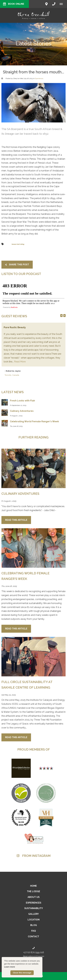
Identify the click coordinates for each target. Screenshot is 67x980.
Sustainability (34, 908)
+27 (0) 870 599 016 (34, 952)
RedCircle (14, 307)
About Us (34, 897)
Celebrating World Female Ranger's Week (25, 576)
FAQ (34, 931)
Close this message (22, 973)
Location (34, 920)
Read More (20, 362)
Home (33, 886)
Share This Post (17, 265)
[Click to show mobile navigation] (62, 4)
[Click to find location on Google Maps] (46, 4)
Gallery (33, 914)
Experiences (39, 79)
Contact (33, 937)
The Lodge (33, 891)
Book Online (14, 4)
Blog (34, 925)
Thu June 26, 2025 (9, 586)
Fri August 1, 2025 (9, 501)
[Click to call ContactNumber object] (54, 4)
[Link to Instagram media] (33, 865)
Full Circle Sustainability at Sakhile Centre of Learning (27, 685)
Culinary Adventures (20, 494)
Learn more (10, 967)
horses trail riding (18, 244)
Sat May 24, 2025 (9, 695)
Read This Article (16, 520)
